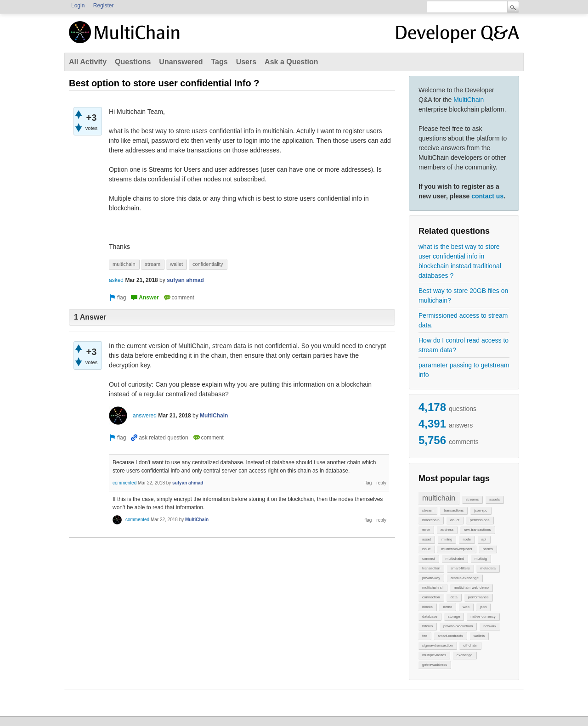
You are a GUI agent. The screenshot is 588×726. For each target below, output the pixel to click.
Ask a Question (291, 62)
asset (427, 539)
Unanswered (181, 62)
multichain (439, 498)
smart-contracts (450, 636)
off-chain (470, 645)
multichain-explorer (457, 549)
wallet (455, 520)
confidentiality (208, 264)
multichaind (455, 559)
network (490, 626)
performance (478, 597)
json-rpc (481, 510)
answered (145, 416)
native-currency (483, 616)
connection (431, 597)
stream (428, 510)
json (483, 607)
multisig (481, 559)
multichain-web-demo (471, 588)
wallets (479, 636)
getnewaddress (435, 665)
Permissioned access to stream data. (463, 320)
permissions (480, 520)
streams (472, 499)
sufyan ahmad (185, 280)
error (426, 530)
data (454, 597)
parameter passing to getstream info (464, 370)
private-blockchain (458, 626)
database (430, 616)
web (466, 607)
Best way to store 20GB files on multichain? (463, 295)
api (484, 539)
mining (447, 539)
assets (495, 499)
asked (116, 280)
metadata (488, 568)
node (467, 539)
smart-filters (460, 568)
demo (447, 607)
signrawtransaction (438, 645)
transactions (454, 510)
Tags (219, 62)
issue (427, 549)
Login (78, 6)
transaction (431, 568)
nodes (488, 549)
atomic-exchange (465, 578)
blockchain (431, 520)
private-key (431, 578)
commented (124, 483)
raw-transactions (478, 530)
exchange (465, 655)
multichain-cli (433, 588)
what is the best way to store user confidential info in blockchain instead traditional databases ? (460, 261)
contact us (487, 196)
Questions (133, 62)
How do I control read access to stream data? (464, 345)
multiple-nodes (434, 655)
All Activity (88, 62)
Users (246, 62)
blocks (427, 607)
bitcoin (427, 626)
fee (425, 636)
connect (429, 559)
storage (454, 616)
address (447, 530)
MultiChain (469, 100)
